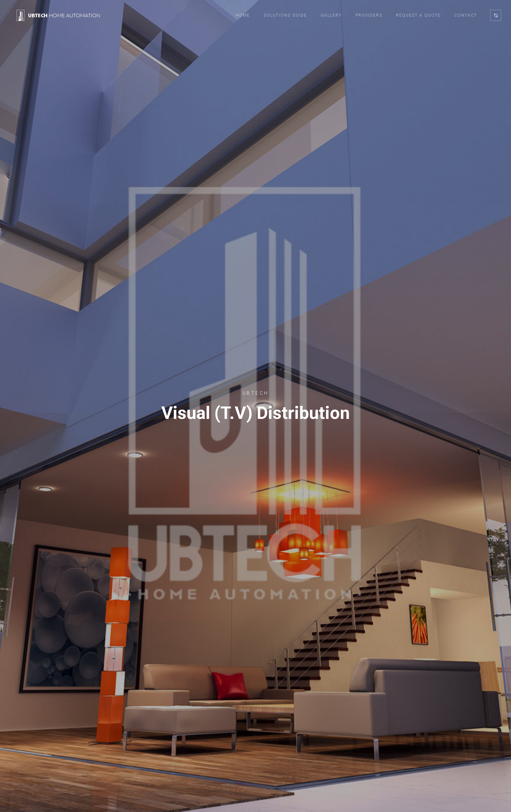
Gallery (331, 15)
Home (243, 15)
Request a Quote (418, 15)
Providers (369, 15)
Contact (466, 15)
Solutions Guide (285, 15)
